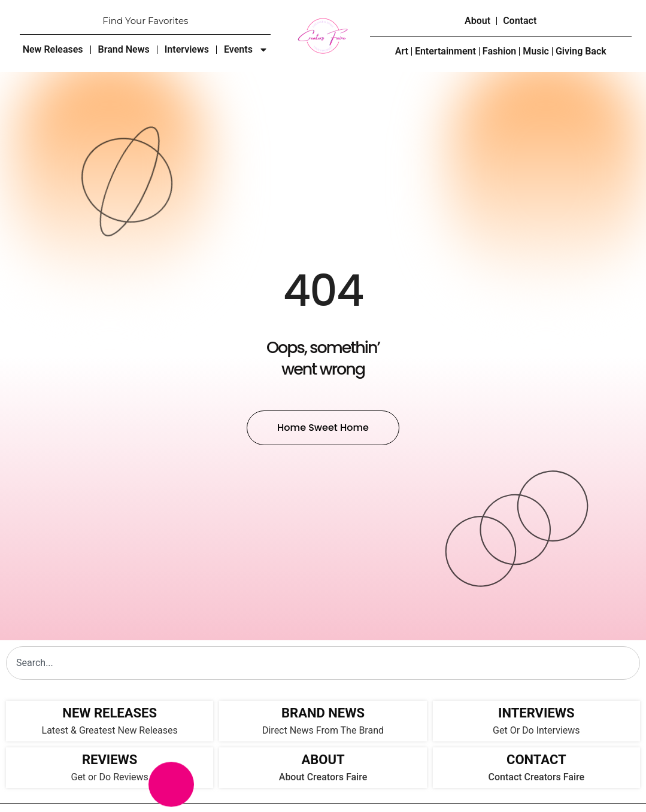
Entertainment (445, 51)
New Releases (53, 49)
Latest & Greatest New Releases (110, 730)
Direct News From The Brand (323, 730)
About (477, 21)
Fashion (499, 51)
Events (246, 50)
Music (536, 51)
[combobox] (323, 663)
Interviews (187, 49)
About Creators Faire (323, 777)
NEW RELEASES (110, 713)
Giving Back (581, 51)
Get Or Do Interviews (536, 730)
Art (402, 51)
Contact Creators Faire (537, 777)
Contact (520, 21)
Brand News (124, 49)
